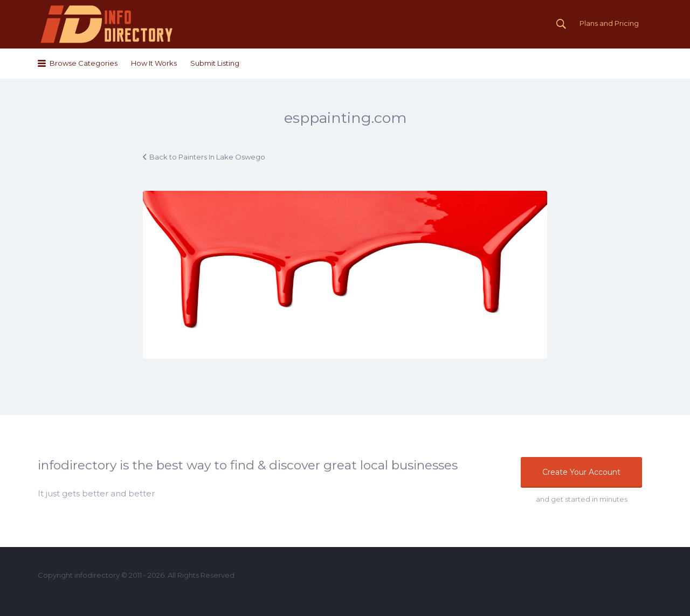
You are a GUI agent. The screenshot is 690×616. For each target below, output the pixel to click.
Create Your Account (581, 472)
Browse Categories (84, 63)
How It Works (154, 63)
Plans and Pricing (609, 23)
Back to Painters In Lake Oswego (207, 157)
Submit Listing (215, 63)
